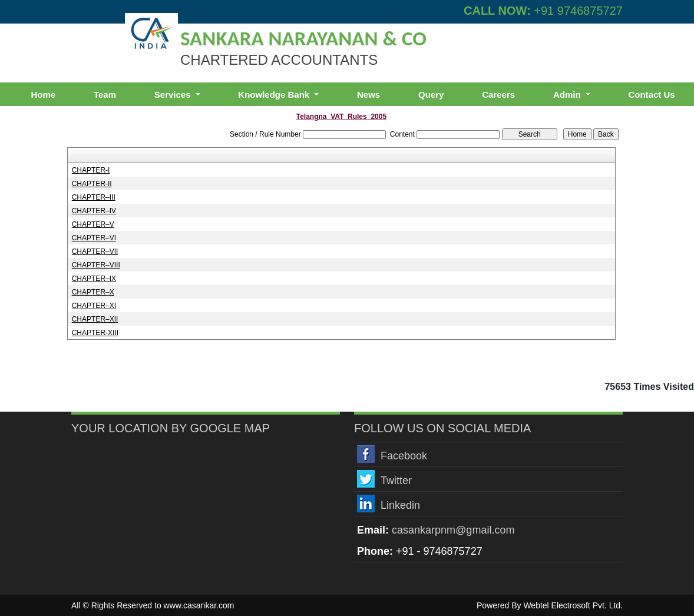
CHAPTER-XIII (95, 333)
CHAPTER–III (94, 197)
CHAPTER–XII (95, 319)
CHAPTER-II (92, 184)
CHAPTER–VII (95, 251)
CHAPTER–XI (94, 306)
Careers (498, 95)
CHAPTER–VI (94, 238)
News (369, 95)
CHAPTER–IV (94, 211)
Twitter (396, 481)
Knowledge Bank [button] (275, 95)
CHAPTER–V (93, 224)
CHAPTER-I (91, 170)
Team (105, 95)
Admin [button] (568, 95)
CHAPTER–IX (94, 279)
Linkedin (400, 505)
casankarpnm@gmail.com (453, 530)
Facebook (404, 456)
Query (431, 95)
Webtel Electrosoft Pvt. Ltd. (573, 605)
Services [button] (174, 95)
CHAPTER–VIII (96, 265)
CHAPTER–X (93, 292)
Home (43, 95)
